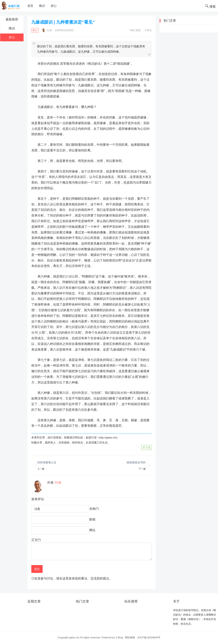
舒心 (54, 6)
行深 (47, 30)
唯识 (42, 6)
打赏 (148, 447)
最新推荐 (12, 19)
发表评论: (38, 499)
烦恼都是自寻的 (136, 462)
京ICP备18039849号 (149, 637)
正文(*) (36, 540)
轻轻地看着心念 (47, 462)
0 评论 (148, 30)
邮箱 (92, 519)
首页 (30, 6)
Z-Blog (119, 637)
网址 (92, 530)
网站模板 (130, 637)
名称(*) (94, 509)
